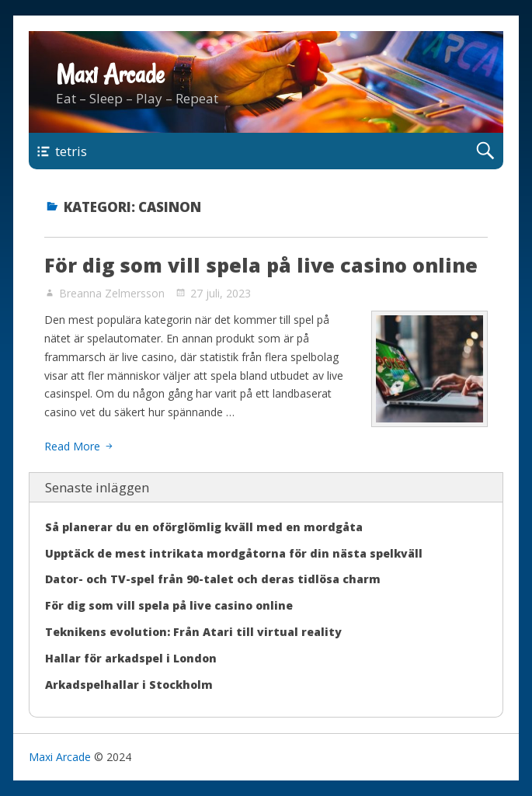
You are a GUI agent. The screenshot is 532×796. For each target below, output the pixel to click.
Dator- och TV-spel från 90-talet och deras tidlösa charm (213, 579)
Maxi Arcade (110, 75)
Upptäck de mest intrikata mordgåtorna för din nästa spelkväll (234, 553)
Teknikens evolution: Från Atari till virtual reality (193, 632)
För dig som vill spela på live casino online (261, 265)
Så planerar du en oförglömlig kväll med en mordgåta (204, 527)
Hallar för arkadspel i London (131, 658)
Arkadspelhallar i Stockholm (129, 685)
